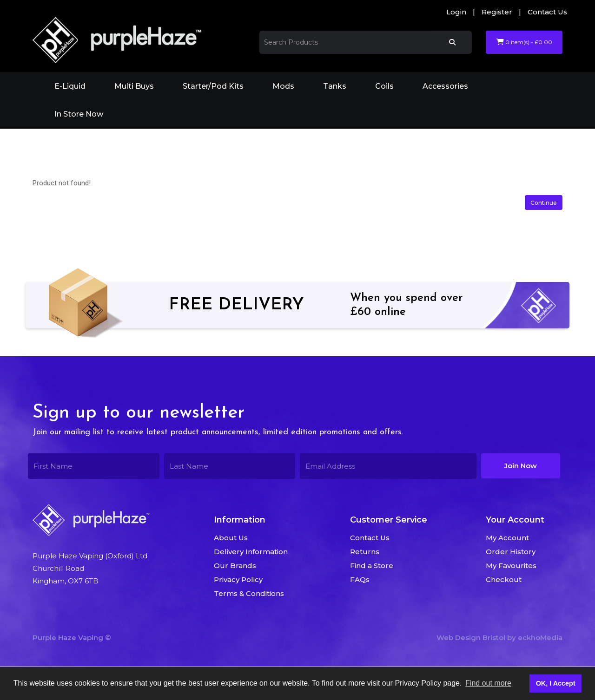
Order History (511, 552)
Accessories (445, 86)
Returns (365, 552)
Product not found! (152, 141)
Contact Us (547, 12)
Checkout (504, 579)
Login (456, 12)
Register (497, 12)
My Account (507, 538)
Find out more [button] (488, 683)
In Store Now (79, 114)
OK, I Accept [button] (556, 683)
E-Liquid (70, 86)
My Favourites (511, 566)
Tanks (335, 86)
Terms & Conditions (249, 593)
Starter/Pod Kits (213, 86)
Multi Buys (134, 86)
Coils (384, 86)
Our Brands (235, 566)
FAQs (360, 579)
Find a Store (372, 566)
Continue (544, 203)
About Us (231, 538)
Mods (283, 86)
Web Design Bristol (471, 638)
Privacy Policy (238, 579)
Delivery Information (251, 552)
